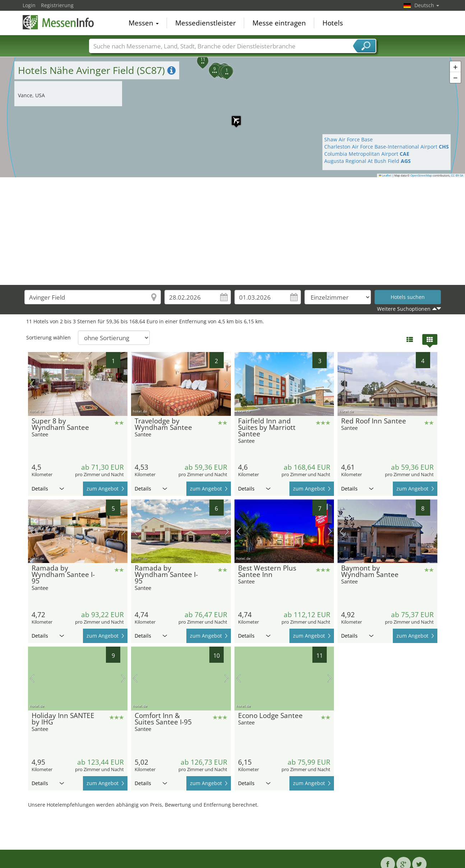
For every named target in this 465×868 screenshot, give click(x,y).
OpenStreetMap (421, 175)
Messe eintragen (279, 23)
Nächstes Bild (123, 384)
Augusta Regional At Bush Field (368, 161)
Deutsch (427, 5)
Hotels (333, 23)
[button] (233, 117)
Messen (144, 23)
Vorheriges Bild (32, 384)
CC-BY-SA (457, 175)
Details (48, 489)
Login (29, 5)
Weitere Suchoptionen (404, 309)
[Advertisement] (233, 231)
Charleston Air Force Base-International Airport (387, 147)
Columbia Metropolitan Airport (367, 154)
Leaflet (385, 175)
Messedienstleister (206, 23)
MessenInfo (59, 22)
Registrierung (57, 5)
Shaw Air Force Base (348, 139)
